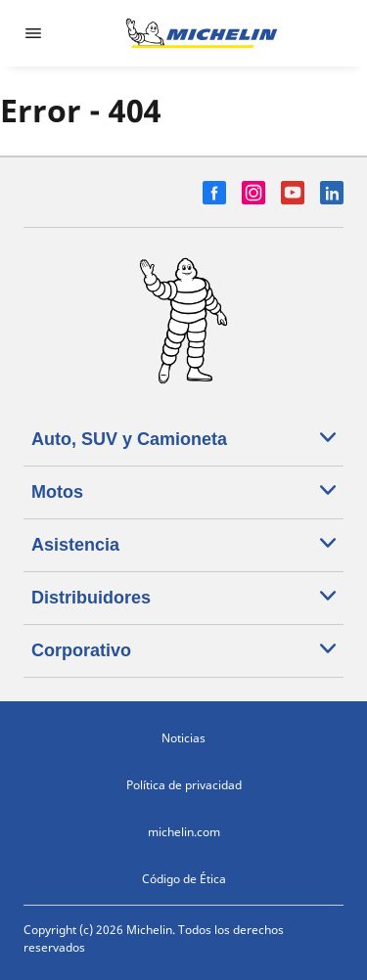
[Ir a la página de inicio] (202, 33)
